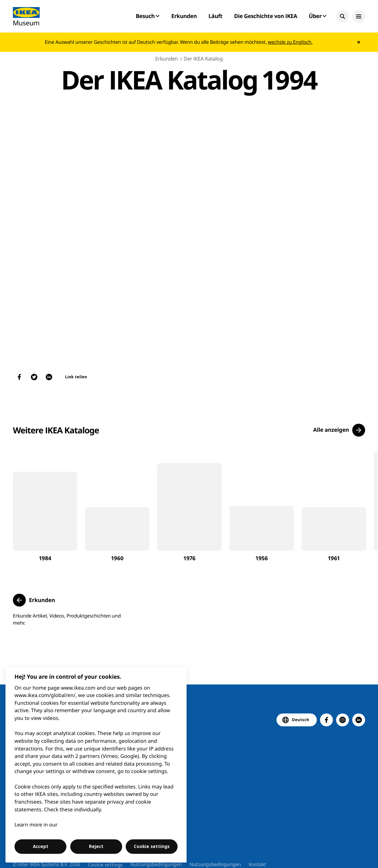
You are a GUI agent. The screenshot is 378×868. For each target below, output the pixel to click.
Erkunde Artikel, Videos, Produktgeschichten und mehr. (67, 619)
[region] (96, 765)
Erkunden (184, 16)
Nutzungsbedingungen (156, 864)
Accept (41, 846)
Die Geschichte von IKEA (266, 16)
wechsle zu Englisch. (290, 42)
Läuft (215, 16)
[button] (343, 16)
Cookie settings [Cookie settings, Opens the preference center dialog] (152, 846)
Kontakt (257, 864)
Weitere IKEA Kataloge (56, 430)
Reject (96, 846)
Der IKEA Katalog (203, 59)
